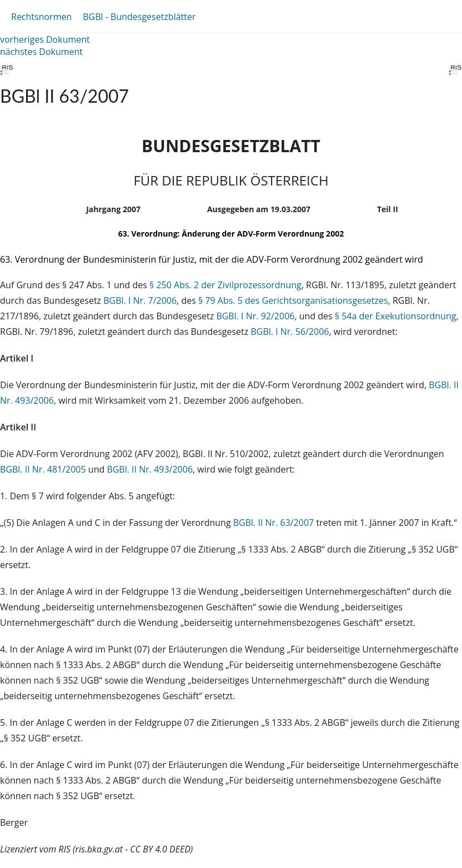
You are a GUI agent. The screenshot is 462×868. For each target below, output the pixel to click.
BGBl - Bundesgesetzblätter (139, 17)
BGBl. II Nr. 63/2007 (274, 523)
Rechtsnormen (41, 17)
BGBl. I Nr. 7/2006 (140, 300)
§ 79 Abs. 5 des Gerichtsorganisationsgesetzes (293, 300)
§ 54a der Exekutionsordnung (396, 316)
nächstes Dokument (41, 52)
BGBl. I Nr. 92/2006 (255, 316)
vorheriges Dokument (45, 39)
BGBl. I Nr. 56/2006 (290, 332)
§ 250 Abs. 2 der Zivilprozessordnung (225, 285)
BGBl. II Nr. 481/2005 (43, 469)
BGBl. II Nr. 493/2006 (150, 469)
